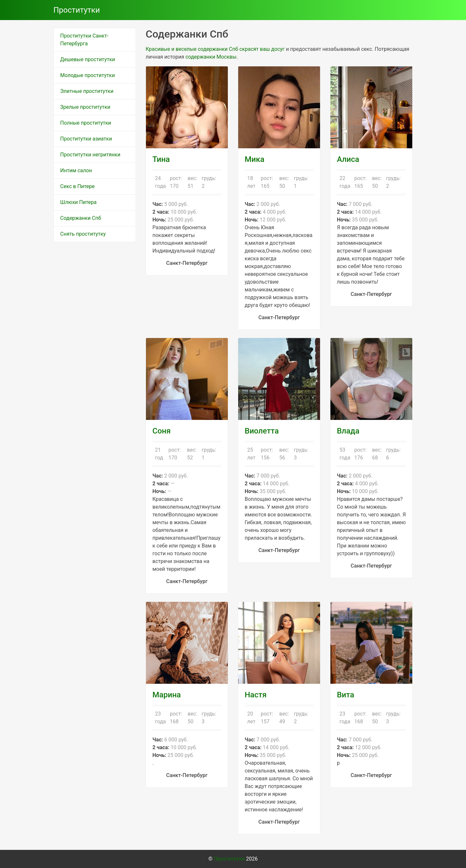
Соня (161, 431)
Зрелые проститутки (85, 107)
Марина (167, 695)
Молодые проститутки (88, 75)
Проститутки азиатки (86, 139)
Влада (348, 431)
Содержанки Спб (81, 218)
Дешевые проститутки (88, 59)
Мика (255, 159)
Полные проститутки (86, 123)
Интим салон (76, 170)
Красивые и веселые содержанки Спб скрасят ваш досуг (215, 49)
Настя (256, 695)
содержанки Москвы (211, 57)
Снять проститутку (83, 234)
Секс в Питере (78, 186)
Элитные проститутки (87, 91)
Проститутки (77, 10)
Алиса (348, 159)
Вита (346, 695)
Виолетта (262, 431)
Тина (161, 159)
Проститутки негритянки (90, 155)
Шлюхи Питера (78, 202)
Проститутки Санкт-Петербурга (84, 40)
